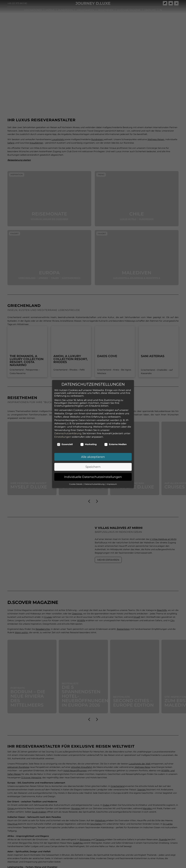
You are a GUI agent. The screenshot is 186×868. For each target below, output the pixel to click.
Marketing (88, 442)
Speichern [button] (93, 464)
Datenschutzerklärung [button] (95, 481)
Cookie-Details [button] (76, 481)
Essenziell (65, 442)
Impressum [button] (112, 481)
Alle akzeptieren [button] (93, 454)
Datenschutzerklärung (68, 431)
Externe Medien (115, 442)
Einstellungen (63, 434)
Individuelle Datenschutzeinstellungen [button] (93, 474)
